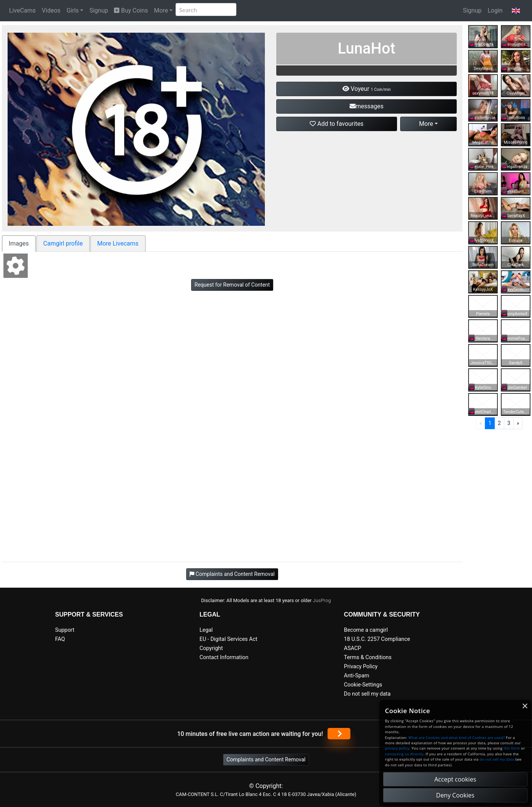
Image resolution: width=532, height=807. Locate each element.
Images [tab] (19, 243)
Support (65, 630)
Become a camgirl (366, 630)
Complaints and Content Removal (266, 759)
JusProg (322, 600)
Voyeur (367, 89)
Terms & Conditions (368, 657)
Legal (206, 630)
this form (512, 748)
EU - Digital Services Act (228, 639)
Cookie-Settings (363, 685)
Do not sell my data (367, 694)
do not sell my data (497, 759)
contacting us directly (404, 754)
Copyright (211, 648)
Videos (51, 10)
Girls (73, 10)
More (161, 10)
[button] (516, 11)
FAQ (60, 639)
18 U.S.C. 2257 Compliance (377, 639)
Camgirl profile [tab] (63, 243)
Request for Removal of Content (232, 285)
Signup (99, 10)
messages (367, 106)
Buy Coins (131, 10)
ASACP (353, 648)
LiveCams (22, 10)
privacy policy (397, 748)
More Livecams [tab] (118, 243)
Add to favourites (337, 124)
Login (495, 10)
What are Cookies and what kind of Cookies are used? (457, 738)
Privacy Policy (361, 667)
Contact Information (224, 657)
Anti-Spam (357, 676)
